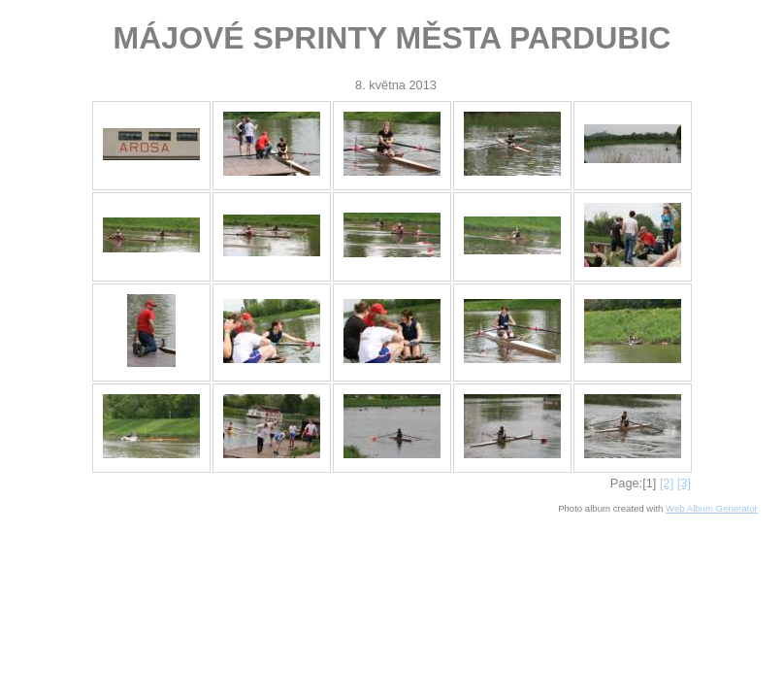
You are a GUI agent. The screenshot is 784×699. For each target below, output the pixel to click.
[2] (667, 483)
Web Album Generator (712, 508)
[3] (684, 483)
